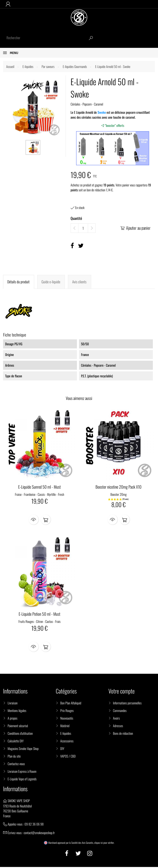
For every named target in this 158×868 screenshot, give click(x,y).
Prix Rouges (67, 711)
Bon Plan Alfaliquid (71, 704)
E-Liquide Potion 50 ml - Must (39, 614)
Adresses (118, 727)
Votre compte (121, 692)
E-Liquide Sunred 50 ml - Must (40, 487)
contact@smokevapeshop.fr (39, 834)
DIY (62, 749)
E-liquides (66, 734)
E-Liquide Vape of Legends (22, 780)
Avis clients (79, 282)
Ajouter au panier (135, 228)
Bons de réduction (123, 734)
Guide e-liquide (51, 282)
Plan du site (14, 757)
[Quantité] (83, 228)
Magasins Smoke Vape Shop (23, 749)
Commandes (120, 711)
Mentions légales (17, 711)
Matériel (65, 727)
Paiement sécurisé (18, 727)
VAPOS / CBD (68, 757)
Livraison (13, 704)
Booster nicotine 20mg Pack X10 (118, 487)
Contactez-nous (16, 765)
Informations (15, 790)
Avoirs (116, 719)
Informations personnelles (127, 704)
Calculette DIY (16, 742)
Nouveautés (67, 719)
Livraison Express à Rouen (22, 772)
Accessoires (67, 742)
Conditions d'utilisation (20, 734)
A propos (13, 719)
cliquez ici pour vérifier (104, 844)
